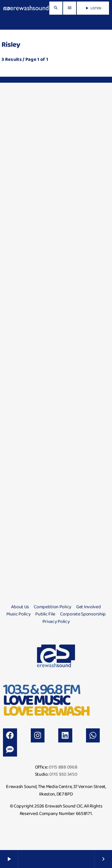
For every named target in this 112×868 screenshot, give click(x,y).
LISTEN (93, 8)
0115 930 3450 (63, 774)
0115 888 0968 (63, 767)
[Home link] (26, 8)
